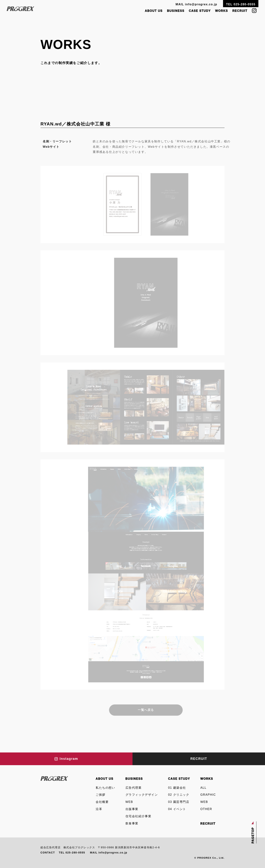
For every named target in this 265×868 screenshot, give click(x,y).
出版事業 (132, 809)
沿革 (99, 809)
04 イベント (177, 809)
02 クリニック (179, 795)
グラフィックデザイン (142, 795)
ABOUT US (154, 11)
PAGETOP (253, 835)
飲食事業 (132, 823)
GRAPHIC (208, 795)
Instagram (66, 759)
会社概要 (102, 802)
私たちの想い (105, 788)
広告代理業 (134, 788)
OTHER (206, 809)
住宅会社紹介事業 (138, 816)
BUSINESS (176, 11)
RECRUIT (240, 11)
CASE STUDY (200, 11)
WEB (129, 802)
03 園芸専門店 (179, 802)
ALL (203, 788)
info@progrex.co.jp (201, 4)
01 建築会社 (177, 788)
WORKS (221, 11)
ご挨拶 (101, 795)
